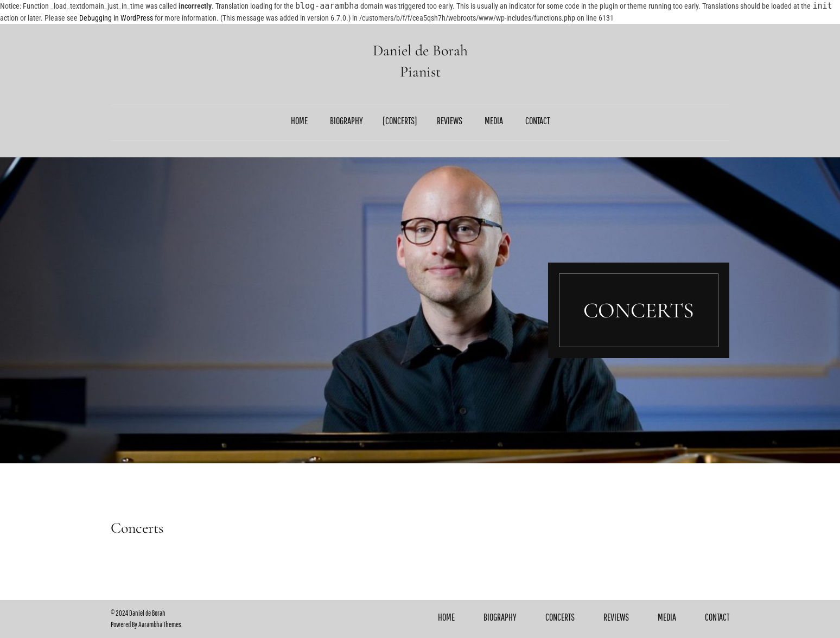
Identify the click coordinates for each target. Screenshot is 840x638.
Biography (346, 121)
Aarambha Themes (160, 624)
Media (494, 121)
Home (299, 121)
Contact (537, 121)
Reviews (450, 121)
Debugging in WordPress (116, 18)
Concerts (400, 121)
